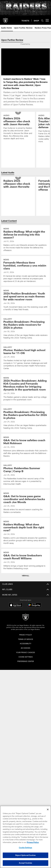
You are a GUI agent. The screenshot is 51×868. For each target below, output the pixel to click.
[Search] (42, 21)
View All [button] (26, 576)
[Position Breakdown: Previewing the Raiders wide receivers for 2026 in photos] (26, 329)
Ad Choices (26, 648)
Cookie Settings (26, 657)
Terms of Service (26, 639)
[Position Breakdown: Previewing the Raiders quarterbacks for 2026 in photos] (26, 419)
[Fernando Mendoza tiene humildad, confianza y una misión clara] (26, 271)
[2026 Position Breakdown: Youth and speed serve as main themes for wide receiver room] (26, 300)
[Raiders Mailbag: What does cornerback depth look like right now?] (26, 533)
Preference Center (26, 661)
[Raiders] (26, 617)
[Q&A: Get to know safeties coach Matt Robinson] (26, 447)
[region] (26, 837)
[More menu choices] (47, 20)
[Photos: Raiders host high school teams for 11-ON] (26, 358)
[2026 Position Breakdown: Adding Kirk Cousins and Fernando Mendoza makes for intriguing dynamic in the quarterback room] (26, 389)
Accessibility (26, 644)
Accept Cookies (26, 863)
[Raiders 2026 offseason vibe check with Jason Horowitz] (18, 127)
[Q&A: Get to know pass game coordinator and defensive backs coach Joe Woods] (26, 503)
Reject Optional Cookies (26, 855)
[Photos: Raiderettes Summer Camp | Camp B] (26, 475)
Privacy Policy (26, 635)
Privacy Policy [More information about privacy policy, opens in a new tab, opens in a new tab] (33, 842)
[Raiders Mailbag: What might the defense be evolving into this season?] (26, 240)
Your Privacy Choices (26, 652)
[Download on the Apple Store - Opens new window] (16, 605)
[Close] (48, 809)
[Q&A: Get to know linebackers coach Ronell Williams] (26, 561)
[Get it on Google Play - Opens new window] (34, 606)
